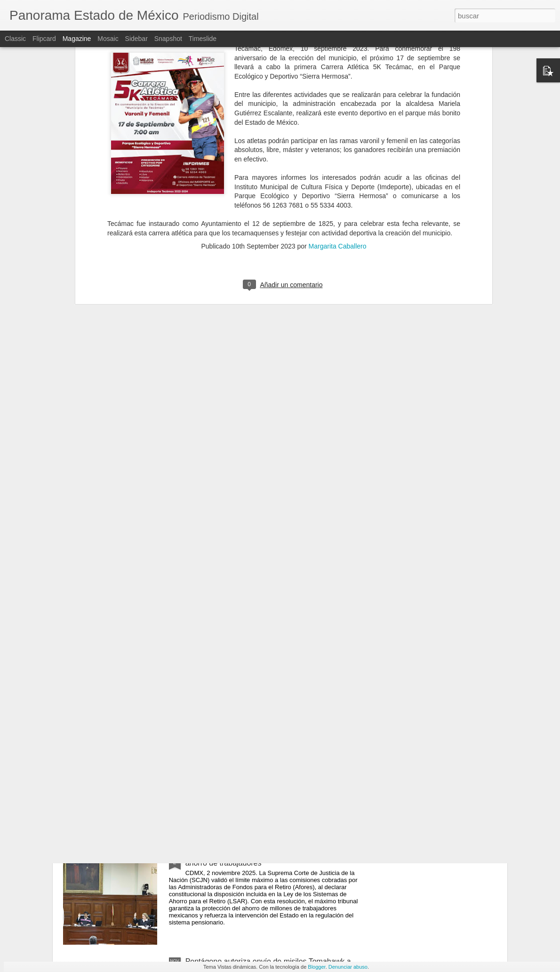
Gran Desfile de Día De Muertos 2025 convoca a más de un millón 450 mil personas (275, 645)
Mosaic (108, 39)
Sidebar (136, 39)
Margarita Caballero (338, 108)
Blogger (316, 967)
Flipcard (44, 39)
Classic (15, 39)
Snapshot (168, 39)
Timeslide (203, 39)
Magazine (77, 39)
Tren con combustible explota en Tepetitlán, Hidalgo (272, 748)
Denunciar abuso (348, 967)
